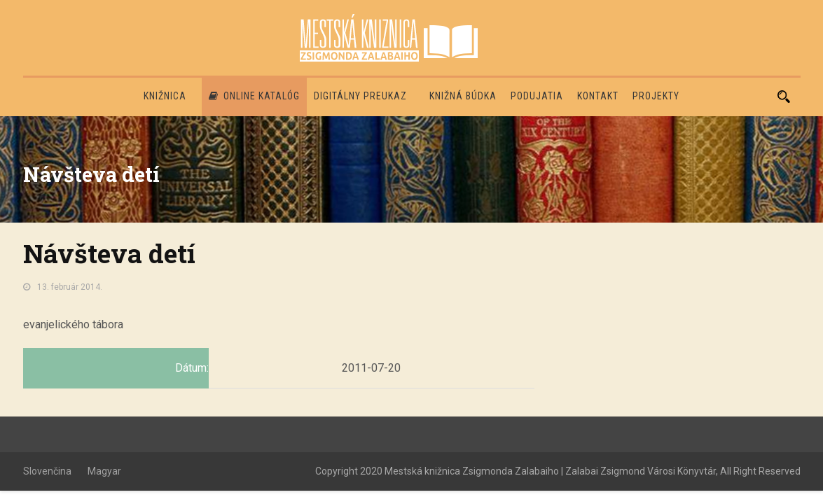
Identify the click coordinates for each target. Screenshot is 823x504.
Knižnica (165, 96)
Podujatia (537, 96)
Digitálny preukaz (360, 96)
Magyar (104, 471)
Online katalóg (254, 96)
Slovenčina (47, 471)
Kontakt (598, 96)
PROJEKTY (656, 96)
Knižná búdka (463, 96)
